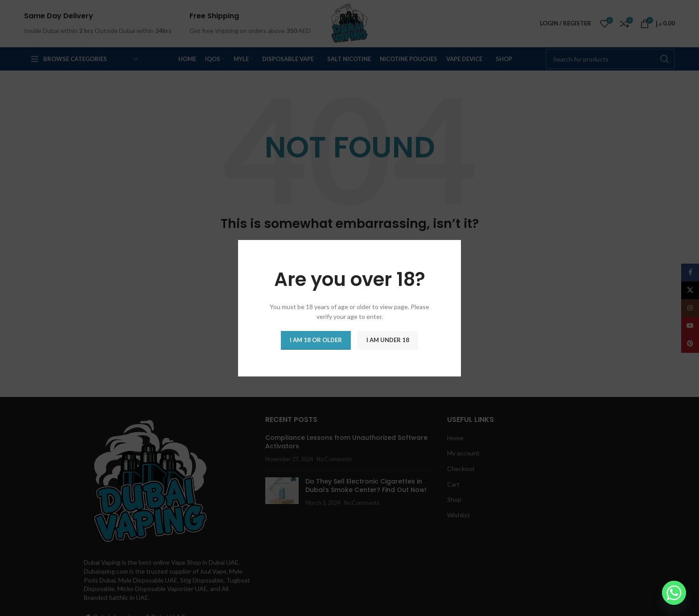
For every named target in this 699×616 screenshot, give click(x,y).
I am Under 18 (388, 339)
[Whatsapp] (674, 593)
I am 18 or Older (316, 339)
